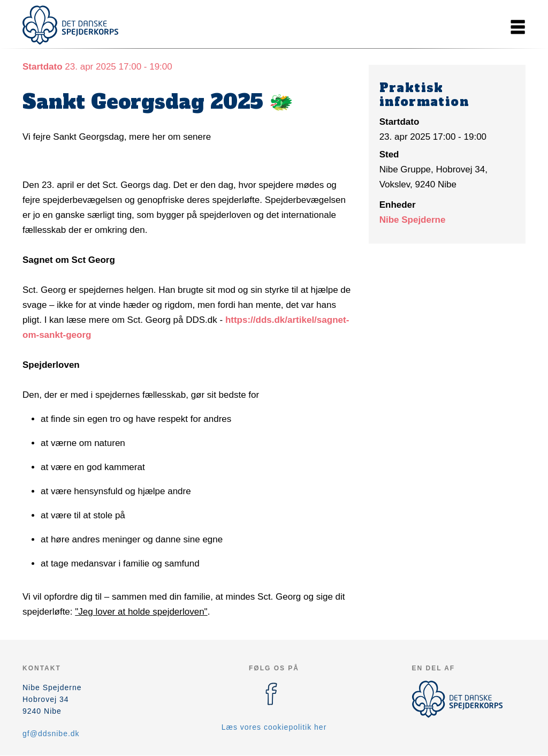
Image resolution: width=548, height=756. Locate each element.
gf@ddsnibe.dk (51, 734)
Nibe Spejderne (413, 220)
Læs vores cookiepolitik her (274, 727)
